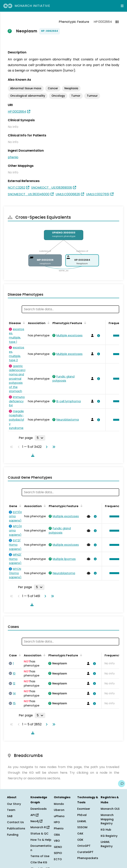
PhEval (82, 815)
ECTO (58, 859)
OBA (57, 835)
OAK (80, 834)
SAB (10, 816)
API (34, 815)
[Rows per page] (40, 438)
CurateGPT (85, 852)
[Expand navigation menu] (122, 6)
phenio (13, 157)
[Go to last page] (53, 447)
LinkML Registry (107, 844)
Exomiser (84, 809)
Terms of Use (40, 856)
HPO (57, 822)
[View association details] (98, 336)
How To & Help (41, 840)
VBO (57, 841)
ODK (80, 840)
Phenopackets (88, 858)
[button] (115, 516)
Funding (13, 835)
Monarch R (40, 827)
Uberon (59, 810)
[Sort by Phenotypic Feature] (84, 323)
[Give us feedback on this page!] (122, 784)
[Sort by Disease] (23, 323)
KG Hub (106, 830)
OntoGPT (84, 846)
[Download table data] (32, 455)
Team (11, 810)
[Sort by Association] (48, 323)
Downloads (39, 809)
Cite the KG (39, 862)
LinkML (82, 821)
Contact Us (15, 822)
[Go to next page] (46, 447)
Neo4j (36, 821)
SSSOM (82, 827)
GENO (58, 847)
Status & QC (40, 834)
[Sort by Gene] (20, 506)
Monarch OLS (110, 809)
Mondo (59, 804)
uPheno (59, 816)
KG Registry (109, 836)
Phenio (59, 828)
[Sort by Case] (19, 655)
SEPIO (58, 853)
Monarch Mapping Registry (107, 819)
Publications (16, 828)
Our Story (14, 804)
